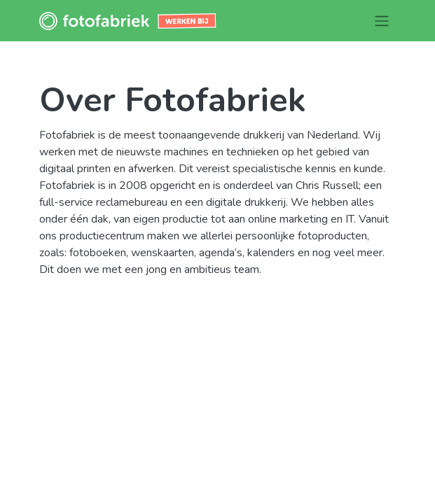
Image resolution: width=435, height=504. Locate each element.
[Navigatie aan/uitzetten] (382, 21)
